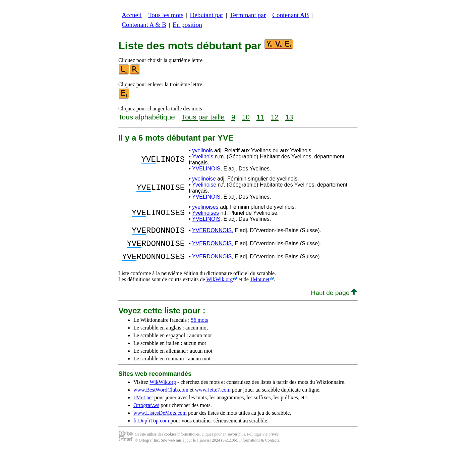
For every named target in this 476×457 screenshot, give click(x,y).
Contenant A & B (144, 25)
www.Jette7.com (213, 396)
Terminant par (248, 15)
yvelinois (202, 150)
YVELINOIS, (207, 169)
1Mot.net (260, 285)
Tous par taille (203, 117)
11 (260, 117)
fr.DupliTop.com (151, 427)
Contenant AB (290, 15)
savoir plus (236, 440)
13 (289, 117)
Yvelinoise (204, 185)
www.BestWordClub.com (161, 396)
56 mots (199, 326)
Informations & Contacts (259, 446)
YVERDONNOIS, (213, 231)
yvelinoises (205, 207)
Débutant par (206, 15)
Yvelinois (203, 157)
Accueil (132, 15)
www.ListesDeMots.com (160, 419)
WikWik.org (219, 285)
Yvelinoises (205, 213)
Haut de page (334, 299)
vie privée (271, 440)
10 (246, 117)
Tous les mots (166, 15)
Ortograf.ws (146, 411)
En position (187, 25)
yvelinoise (204, 179)
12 (275, 117)
